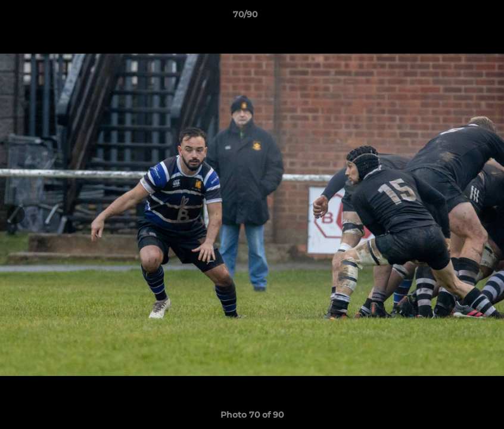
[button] (454, 17)
